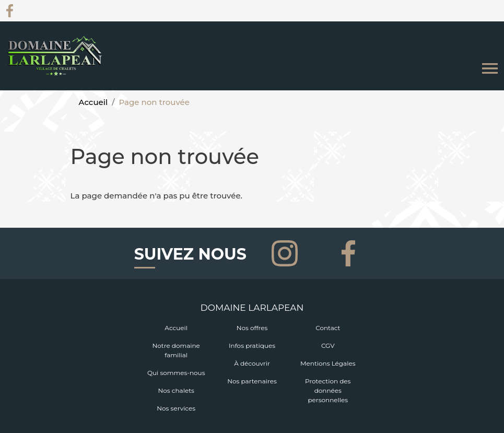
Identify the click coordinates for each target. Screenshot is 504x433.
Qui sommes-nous (176, 373)
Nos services (176, 408)
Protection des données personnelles (328, 390)
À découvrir (252, 363)
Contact (328, 328)
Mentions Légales (328, 363)
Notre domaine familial (176, 350)
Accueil (93, 102)
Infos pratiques (252, 346)
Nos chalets (176, 390)
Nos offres (252, 328)
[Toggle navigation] (490, 68)
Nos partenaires (252, 381)
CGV (328, 346)
